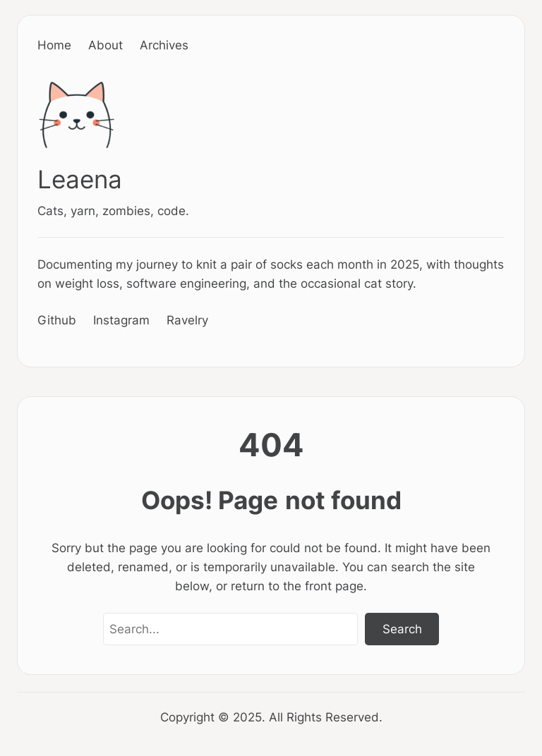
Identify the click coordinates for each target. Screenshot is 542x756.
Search (402, 629)
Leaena (80, 179)
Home (54, 45)
